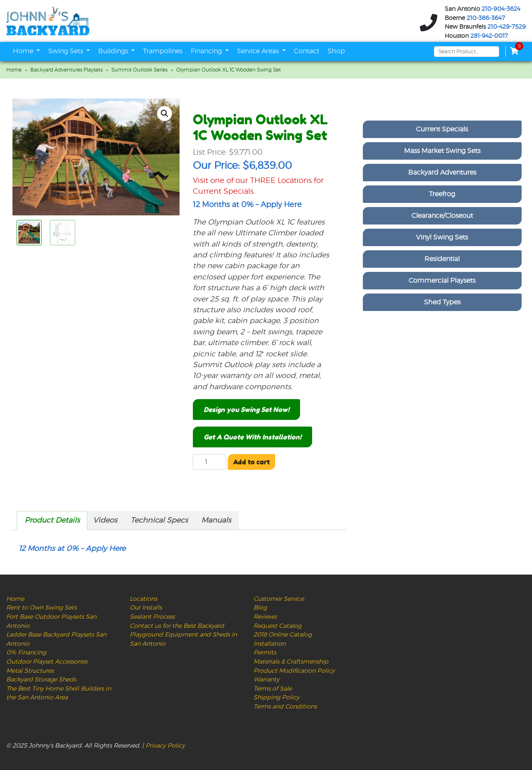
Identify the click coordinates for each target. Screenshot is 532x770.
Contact (307, 51)
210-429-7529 (507, 27)
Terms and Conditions (285, 707)
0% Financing (26, 653)
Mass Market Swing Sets (442, 151)
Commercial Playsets (442, 281)
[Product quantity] (209, 462)
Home (24, 51)
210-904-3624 (501, 9)
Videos (105, 521)
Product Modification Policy (294, 671)
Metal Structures (30, 671)
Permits (265, 653)
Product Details (52, 521)
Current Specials (442, 129)
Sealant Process (152, 617)
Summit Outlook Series (139, 70)
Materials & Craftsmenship (291, 662)
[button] (165, 114)
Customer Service (279, 599)
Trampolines (163, 51)
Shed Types (442, 302)
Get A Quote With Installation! (252, 437)
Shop (336, 51)
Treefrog (442, 194)
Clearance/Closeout (442, 216)
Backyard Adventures (442, 173)
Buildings (114, 51)
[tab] (52, 521)
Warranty (266, 680)
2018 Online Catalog (283, 635)
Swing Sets (66, 51)
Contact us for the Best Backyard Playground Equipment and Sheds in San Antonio (183, 635)
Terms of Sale (273, 689)
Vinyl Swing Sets (442, 237)
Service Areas (259, 51)
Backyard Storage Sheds (41, 680)
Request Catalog (277, 626)
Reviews (265, 617)
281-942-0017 (489, 36)
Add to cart (251, 462)
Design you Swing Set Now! (246, 410)
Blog (260, 608)
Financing (207, 51)
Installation (270, 644)
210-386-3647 (486, 18)
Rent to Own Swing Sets (41, 608)
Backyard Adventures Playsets (66, 70)
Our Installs (146, 608)
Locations (143, 599)
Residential (442, 259)
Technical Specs (159, 521)
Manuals (216, 521)
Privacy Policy (165, 746)
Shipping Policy (276, 697)
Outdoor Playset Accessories (47, 662)
